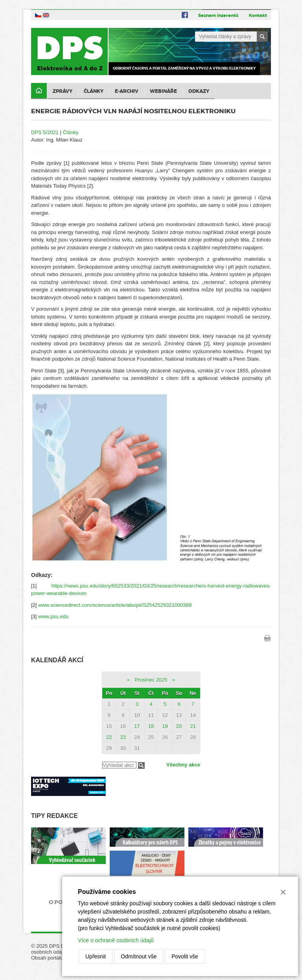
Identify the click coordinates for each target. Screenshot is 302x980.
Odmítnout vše (139, 956)
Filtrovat (141, 765)
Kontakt (258, 15)
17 (137, 726)
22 (109, 737)
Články (94, 91)
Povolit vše (185, 956)
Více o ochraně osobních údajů (116, 940)
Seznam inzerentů (218, 15)
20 (179, 726)
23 (123, 737)
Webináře (163, 91)
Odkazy (199, 91)
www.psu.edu (53, 616)
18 (151, 726)
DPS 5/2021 (45, 132)
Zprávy (63, 91)
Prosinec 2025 (151, 680)
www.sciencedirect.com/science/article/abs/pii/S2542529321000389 (115, 605)
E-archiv (127, 91)
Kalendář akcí (57, 660)
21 (193, 726)
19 (165, 726)
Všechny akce (183, 765)
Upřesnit (96, 956)
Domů (39, 91)
